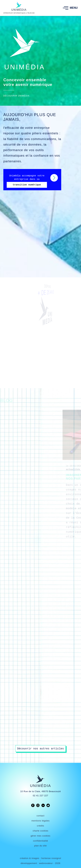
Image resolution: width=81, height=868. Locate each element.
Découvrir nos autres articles (40, 749)
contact (40, 816)
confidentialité (40, 841)
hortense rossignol (51, 858)
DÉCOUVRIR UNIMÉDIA (16, 96)
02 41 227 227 (41, 796)
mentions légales (41, 821)
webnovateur (46, 863)
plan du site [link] (40, 846)
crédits (40, 826)
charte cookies (40, 831)
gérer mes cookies (40, 836)
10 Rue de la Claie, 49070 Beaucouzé (41, 791)
